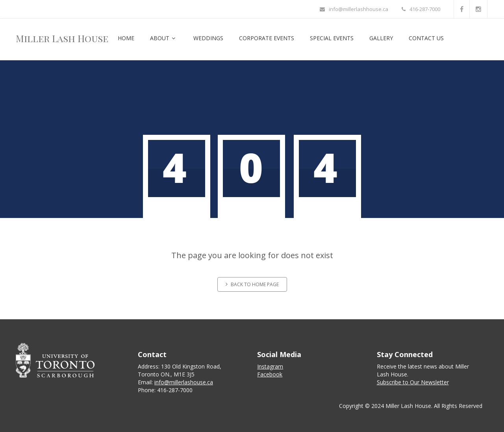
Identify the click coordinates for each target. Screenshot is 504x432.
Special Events (332, 38)
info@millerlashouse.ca (184, 382)
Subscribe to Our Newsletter (413, 382)
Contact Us (426, 38)
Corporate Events (267, 38)
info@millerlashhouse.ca (354, 9)
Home (126, 38)
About (164, 38)
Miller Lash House (62, 38)
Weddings (208, 38)
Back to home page (252, 284)
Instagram (270, 366)
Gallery (381, 38)
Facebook (270, 374)
